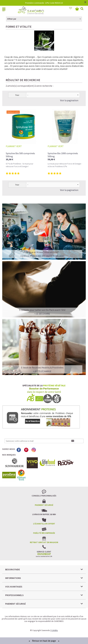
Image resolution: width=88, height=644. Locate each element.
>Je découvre (42, 314)
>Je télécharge (42, 371)
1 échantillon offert (44, 524)
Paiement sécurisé (44, 505)
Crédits (55, 630)
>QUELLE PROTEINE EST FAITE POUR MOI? (42, 256)
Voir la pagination (69, 100)
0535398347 (44, 554)
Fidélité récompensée (44, 533)
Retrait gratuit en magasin (44, 542)
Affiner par (12, 19)
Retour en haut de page (44, 641)
